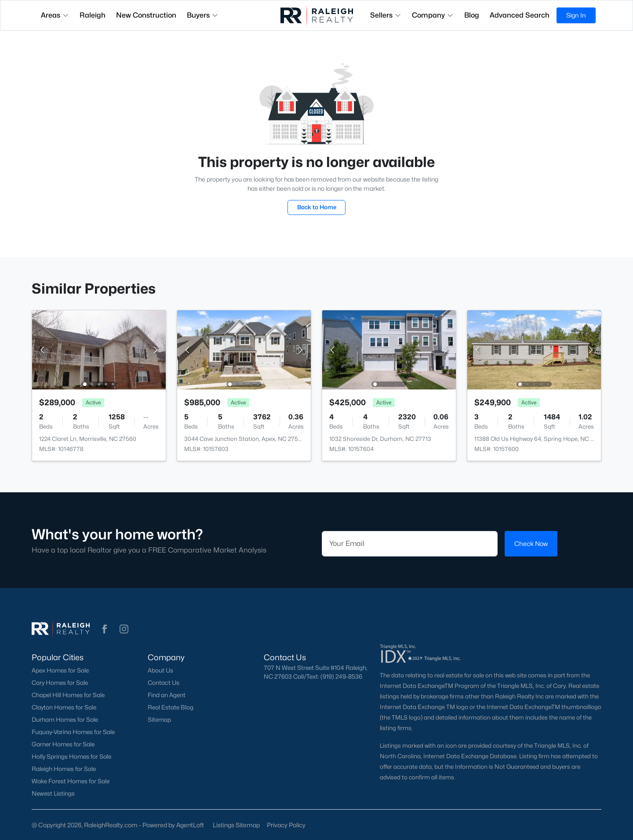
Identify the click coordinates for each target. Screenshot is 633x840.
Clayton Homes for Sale (64, 707)
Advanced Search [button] (520, 15)
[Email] (410, 544)
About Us (160, 670)
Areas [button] (55, 15)
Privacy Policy (286, 825)
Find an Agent (167, 695)
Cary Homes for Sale (60, 683)
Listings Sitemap (236, 825)
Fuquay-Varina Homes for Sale (73, 732)
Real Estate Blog (171, 707)
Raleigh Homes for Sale (64, 769)
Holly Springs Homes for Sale (71, 756)
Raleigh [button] (93, 15)
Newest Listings (53, 793)
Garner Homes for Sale (63, 744)
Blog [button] (472, 15)
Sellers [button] (386, 15)
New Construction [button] (146, 15)
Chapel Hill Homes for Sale (68, 695)
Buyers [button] (203, 15)
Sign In (576, 15)
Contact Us (164, 683)
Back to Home (317, 207)
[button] (105, 629)
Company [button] (433, 15)
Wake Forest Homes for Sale (71, 781)
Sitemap (159, 720)
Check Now (531, 544)
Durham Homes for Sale (65, 720)
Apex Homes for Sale (60, 670)
